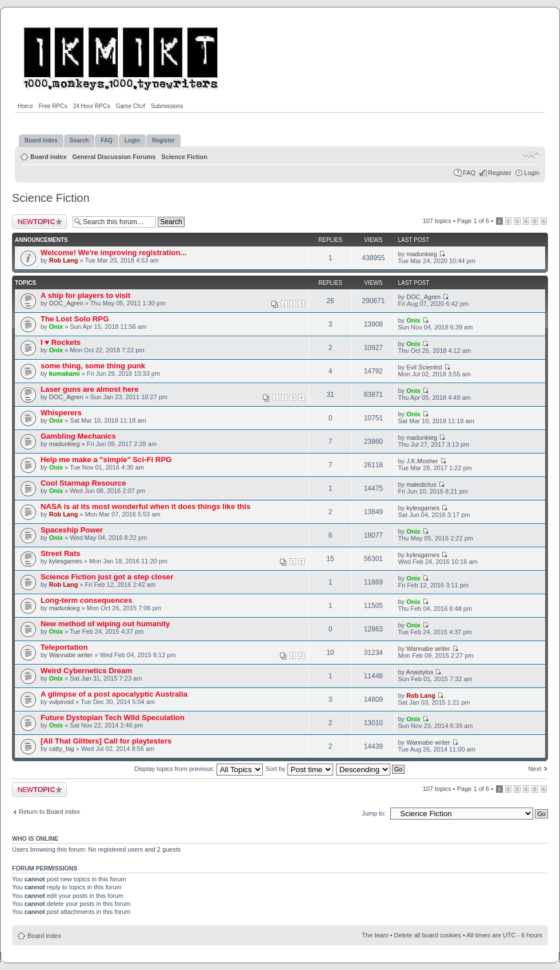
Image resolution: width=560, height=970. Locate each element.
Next (535, 769)
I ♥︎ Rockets (61, 342)
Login (532, 173)
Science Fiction (184, 157)
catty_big (62, 749)
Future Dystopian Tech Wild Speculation (113, 717)
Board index (49, 157)
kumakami (65, 373)
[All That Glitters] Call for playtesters (106, 741)
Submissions (167, 106)
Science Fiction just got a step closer (107, 577)
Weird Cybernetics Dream (86, 671)
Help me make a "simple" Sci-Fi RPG (106, 460)
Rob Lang (64, 260)
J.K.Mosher (422, 461)
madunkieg (422, 254)
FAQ (469, 173)
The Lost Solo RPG (75, 319)
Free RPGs (53, 106)
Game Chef (131, 106)
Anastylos (420, 672)
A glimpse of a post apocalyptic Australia (114, 694)
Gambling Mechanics (78, 436)
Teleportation (64, 647)
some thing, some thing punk (93, 366)
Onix (56, 327)
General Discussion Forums (114, 157)
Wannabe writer (71, 655)
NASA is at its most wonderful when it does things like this (145, 506)
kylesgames (423, 508)
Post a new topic (39, 222)
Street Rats (61, 553)
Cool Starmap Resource (83, 483)
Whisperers (61, 413)
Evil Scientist (424, 367)
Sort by (299, 769)
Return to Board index (49, 812)
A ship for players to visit (85, 295)
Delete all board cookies (428, 935)
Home (25, 106)
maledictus (421, 484)
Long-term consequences (86, 600)
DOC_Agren (66, 303)
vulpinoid (61, 702)
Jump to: (374, 813)
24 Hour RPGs (92, 106)
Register (500, 173)
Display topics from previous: (199, 769)
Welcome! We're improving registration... (113, 253)
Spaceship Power (72, 530)
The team (375, 935)
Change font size (531, 154)
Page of (473, 221)
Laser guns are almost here (90, 389)
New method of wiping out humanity (105, 624)
